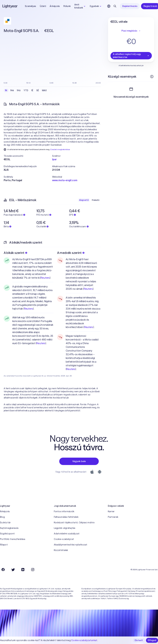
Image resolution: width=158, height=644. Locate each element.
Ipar (55, 159)
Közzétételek (61, 550)
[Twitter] (13, 570)
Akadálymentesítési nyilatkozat (71, 545)
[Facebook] (3, 570)
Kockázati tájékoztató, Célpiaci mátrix (74, 523)
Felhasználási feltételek (66, 517)
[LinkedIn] (23, 570)
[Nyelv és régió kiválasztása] (109, 6)
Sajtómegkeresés (9, 528)
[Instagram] (33, 570)
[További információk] (152, 77)
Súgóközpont (7, 534)
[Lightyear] (10, 6)
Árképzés (55, 6)
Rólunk (67, 6)
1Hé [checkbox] (12, 90)
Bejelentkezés (130, 6)
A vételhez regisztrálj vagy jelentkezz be (131, 56)
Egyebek (96, 6)
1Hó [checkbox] (19, 90)
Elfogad (152, 640)
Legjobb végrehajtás (65, 528)
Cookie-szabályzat (64, 539)
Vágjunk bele (79, 461)
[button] (28, 156)
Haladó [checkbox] (96, 200)
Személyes (30, 6)
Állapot (4, 545)
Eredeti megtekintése (60, 149)
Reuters (45, 278)
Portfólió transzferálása (13, 539)
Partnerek (113, 517)
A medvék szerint (71, 253)
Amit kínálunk (80, 6)
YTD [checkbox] (26, 90)
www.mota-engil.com (65, 180)
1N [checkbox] (6, 90)
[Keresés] (115, 6)
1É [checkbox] (32, 90)
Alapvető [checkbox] (84, 200)
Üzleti (43, 6)
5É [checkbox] (38, 90)
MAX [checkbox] (44, 90)
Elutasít (139, 640)
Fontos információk (64, 511)
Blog (2, 517)
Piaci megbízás (131, 31)
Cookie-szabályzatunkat (84, 640)
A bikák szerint (15, 253)
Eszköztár (5, 523)
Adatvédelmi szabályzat (67, 534)
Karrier (111, 511)
